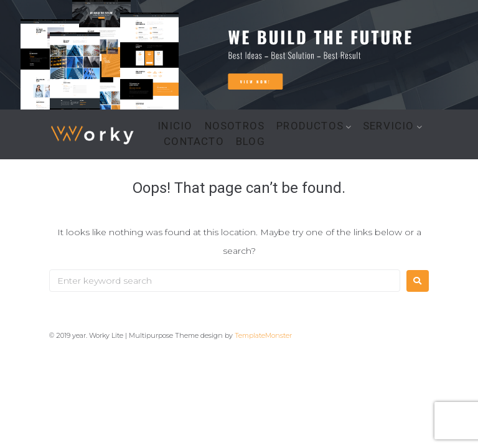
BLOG (251, 142)
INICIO (175, 126)
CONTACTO (194, 142)
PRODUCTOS (310, 126)
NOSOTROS (235, 126)
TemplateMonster (263, 335)
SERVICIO (389, 126)
